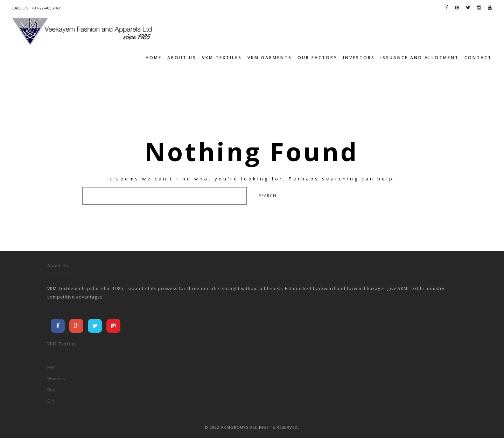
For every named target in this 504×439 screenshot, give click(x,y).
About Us (182, 58)
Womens (56, 379)
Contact (478, 58)
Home (154, 58)
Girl (51, 402)
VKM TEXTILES (222, 58)
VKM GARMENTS (270, 58)
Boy (51, 390)
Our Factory (317, 58)
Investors (359, 58)
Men (51, 368)
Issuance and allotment (420, 58)
